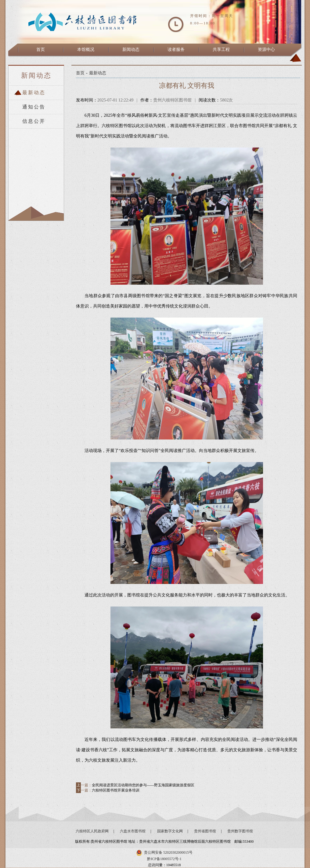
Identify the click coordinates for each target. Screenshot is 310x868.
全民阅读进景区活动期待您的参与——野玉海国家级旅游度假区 (143, 785)
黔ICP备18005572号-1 (164, 859)
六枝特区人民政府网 (92, 831)
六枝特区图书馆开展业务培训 (116, 790)
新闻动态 (131, 50)
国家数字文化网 (170, 831)
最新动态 (34, 92)
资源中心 (266, 50)
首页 (41, 50)
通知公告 (34, 107)
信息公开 (34, 121)
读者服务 (176, 50)
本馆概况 (86, 50)
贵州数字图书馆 (240, 831)
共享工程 (221, 50)
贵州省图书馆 (205, 831)
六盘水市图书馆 (133, 831)
